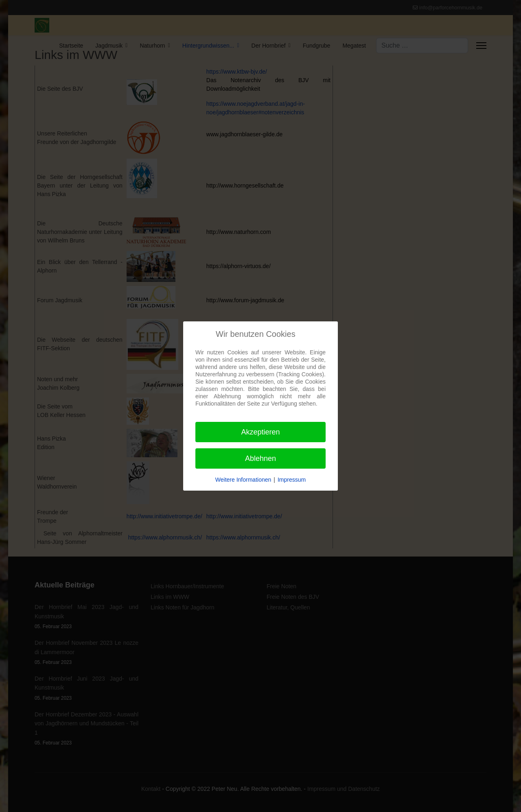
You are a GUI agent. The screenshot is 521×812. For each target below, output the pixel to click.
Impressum (292, 480)
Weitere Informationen (243, 480)
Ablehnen (260, 458)
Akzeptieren (260, 432)
